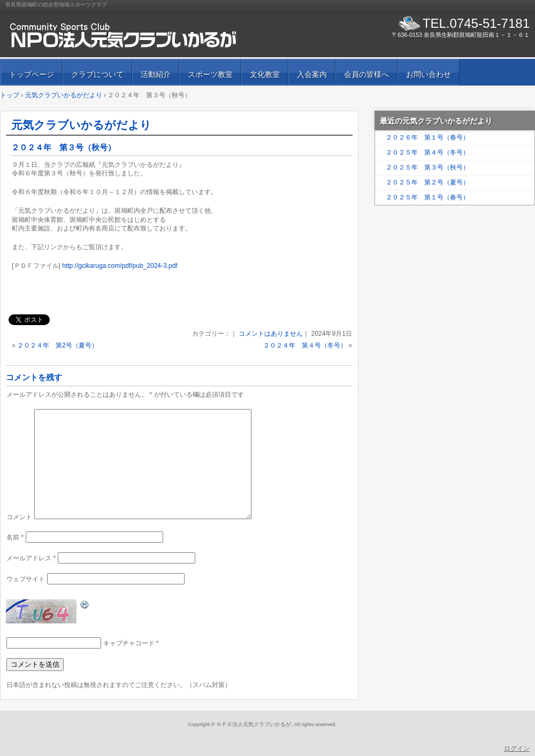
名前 (15, 537)
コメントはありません (271, 334)
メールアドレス (31, 558)
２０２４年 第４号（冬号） (305, 345)
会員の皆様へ (366, 74)
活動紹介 (156, 74)
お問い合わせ (429, 74)
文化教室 (265, 74)
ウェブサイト (26, 579)
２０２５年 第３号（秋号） (427, 167)
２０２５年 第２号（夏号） (427, 182)
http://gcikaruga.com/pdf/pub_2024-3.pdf (120, 266)
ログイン (517, 749)
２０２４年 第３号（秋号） (63, 147)
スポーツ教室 (210, 74)
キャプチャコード (129, 643)
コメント (19, 517)
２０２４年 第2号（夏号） (58, 345)
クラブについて (97, 74)
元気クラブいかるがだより (81, 125)
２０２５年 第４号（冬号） (427, 152)
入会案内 (312, 74)
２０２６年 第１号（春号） (427, 137)
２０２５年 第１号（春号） (427, 197)
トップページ (32, 74)
